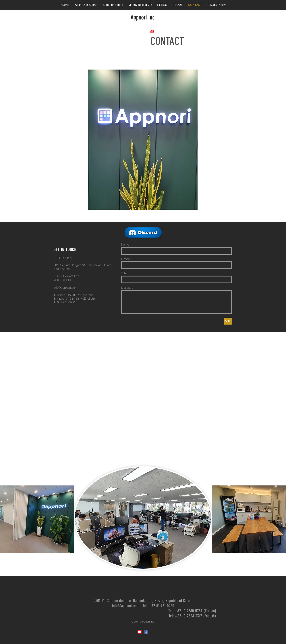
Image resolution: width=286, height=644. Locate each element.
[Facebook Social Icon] (146, 632)
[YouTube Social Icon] (140, 632)
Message (127, 288)
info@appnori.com (65, 288)
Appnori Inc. (143, 17)
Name (125, 244)
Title (124, 273)
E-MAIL (126, 259)
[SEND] (228, 321)
